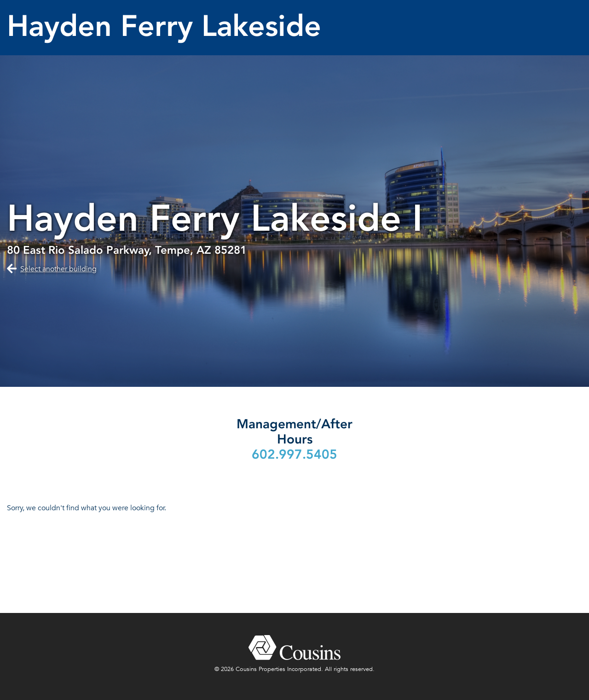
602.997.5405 (294, 454)
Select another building (58, 269)
